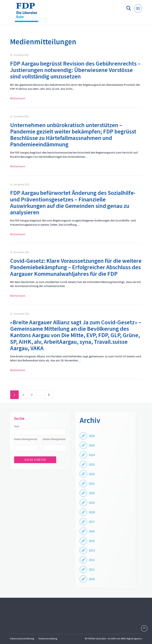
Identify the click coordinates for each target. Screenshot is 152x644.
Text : (17, 426)
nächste (49, 395)
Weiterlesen (18, 98)
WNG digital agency (131, 638)
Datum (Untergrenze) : (26, 441)
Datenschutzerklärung (22, 638)
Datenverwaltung (48, 638)
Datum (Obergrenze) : (54, 441)
